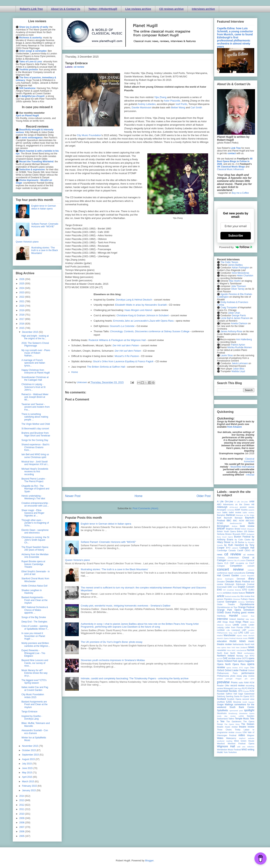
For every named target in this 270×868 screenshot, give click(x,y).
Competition (236, 566)
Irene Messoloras (240, 273)
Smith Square (248, 702)
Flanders (228, 599)
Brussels (236, 534)
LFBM (247, 627)
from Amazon (234, 427)
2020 (22, 306)
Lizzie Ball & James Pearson (235, 318)
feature (242, 593)
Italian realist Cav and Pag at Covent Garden (35, 689)
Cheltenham (233, 558)
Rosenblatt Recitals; (227, 691)
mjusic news (242, 635)
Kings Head (228, 622)
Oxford (220, 670)
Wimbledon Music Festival (229, 750)
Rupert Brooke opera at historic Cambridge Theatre (33, 564)
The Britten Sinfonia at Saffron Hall (106, 367)
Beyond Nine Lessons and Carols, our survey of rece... (35, 663)
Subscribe (236, 236)
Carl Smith (196, 107)
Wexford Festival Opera (241, 744)
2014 (22, 796)
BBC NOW (239, 521)
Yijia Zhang (160, 97)
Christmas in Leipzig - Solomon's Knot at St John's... (34, 387)
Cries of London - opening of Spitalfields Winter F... (35, 627)
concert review (230, 569)
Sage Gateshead (246, 694)
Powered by (236, 247)
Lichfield (221, 630)
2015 (22, 328)
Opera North (224, 664)
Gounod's (122, 326)
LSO (247, 633)
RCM (252, 683)
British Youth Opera (226, 531)
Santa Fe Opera (242, 696)
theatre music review (227, 727)
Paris (235, 673)
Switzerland (222, 719)
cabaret (235, 548)
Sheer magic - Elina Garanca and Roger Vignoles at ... (33, 513)
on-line (232, 658)
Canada (232, 550)
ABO (219, 504)
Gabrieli (221, 602)
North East (223, 653)
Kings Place (242, 622)
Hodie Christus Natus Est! (34, 586)
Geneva (241, 602)
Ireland (233, 619)
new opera (221, 647)
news (251, 647)
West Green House (244, 741)
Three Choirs (224, 730)
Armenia (231, 510)
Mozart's (127, 356)
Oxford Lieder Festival (236, 670)
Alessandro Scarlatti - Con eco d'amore (35, 732)
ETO (245, 590)
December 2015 (30, 332)
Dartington (229, 579)
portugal (229, 679)
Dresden (221, 582)
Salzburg (221, 696)
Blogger (149, 860)
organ (247, 668)
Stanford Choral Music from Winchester (35, 580)
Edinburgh (229, 584)
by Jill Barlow (238, 542)
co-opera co (242, 563)
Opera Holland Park (227, 661)
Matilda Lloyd (238, 371)
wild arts (241, 747)
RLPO (245, 688)
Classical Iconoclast (249, 460)
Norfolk (251, 650)
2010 (22, 814)
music (245, 638)
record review (237, 686)
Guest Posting (232, 613)
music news (237, 641)
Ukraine (238, 732)
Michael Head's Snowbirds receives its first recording (35, 472)
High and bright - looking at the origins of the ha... (35, 337)
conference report (225, 573)
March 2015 (28, 782)
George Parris (239, 315)
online (239, 658)
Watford (242, 738)
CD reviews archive (171, 9)
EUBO (251, 590)
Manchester (230, 635)
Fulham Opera (248, 599)
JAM (219, 622)
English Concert (246, 587)
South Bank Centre (242, 707)
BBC (229, 521)
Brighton (230, 529)
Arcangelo (222, 510)
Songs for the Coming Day (35, 440)
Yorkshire (233, 752)
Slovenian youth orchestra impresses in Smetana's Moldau (113, 660)
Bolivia (235, 526)
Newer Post (73, 496)
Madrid (220, 635)
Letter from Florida (234, 627)
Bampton (221, 515)
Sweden (251, 716)
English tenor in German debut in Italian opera (106, 524)
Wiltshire (251, 747)
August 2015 (29, 759)
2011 (22, 809)
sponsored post (236, 711)
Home (75, 372)
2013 (22, 800)
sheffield (221, 702)
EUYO (220, 593)
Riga (240, 688)
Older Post (204, 496)
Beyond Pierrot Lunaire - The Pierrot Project (34, 480)
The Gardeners (234, 721)
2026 (22, 279)
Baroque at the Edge (245, 515)
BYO (228, 548)
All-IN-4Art (234, 507)
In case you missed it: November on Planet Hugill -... (33, 636)
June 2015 (28, 768)
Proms (234, 683)
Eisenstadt (222, 587)
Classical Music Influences (230, 169)
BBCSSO (250, 521)
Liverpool (236, 630)
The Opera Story (232, 724)
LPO (241, 633)
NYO (252, 656)
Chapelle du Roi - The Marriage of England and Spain (35, 489)
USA (245, 732)
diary (251, 579)
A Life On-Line (225, 502)
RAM (246, 683)
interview (222, 619)
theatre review (247, 727)
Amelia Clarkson (239, 323)
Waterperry (231, 738)
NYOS (220, 658)
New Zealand (241, 647)
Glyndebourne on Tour (227, 607)
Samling (230, 696)
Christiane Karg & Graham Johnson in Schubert (143, 315)
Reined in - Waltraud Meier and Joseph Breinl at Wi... (35, 397)
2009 (22, 818)
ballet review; (248, 512)
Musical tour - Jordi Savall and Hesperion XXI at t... (35, 463)
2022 (22, 297)
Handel (233, 616)
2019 (22, 310)
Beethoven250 (236, 523)
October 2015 (29, 750)
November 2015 (30, 746)
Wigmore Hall (226, 746)
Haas (138, 310)
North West (236, 653)
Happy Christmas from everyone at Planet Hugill (36, 371)
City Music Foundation (89, 135)
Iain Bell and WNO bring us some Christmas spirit (35, 456)
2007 (22, 827)
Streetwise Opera (247, 713)
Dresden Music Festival (238, 582)
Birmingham (223, 526)
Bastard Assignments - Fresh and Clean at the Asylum (34, 600)
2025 (22, 284)
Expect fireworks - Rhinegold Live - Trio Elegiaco (33, 653)
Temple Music (242, 719)
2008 (22, 823)
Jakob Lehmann (240, 363)
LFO (252, 627)
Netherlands (238, 644)
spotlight (249, 710)
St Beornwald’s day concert (35, 429)
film (239, 596)
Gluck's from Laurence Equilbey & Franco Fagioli (123, 361)
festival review (231, 596)
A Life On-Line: (241, 502)
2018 (22, 315)
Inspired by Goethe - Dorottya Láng (32, 717)
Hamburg (221, 616)
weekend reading (225, 741)
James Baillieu (235, 265)
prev (252, 679)
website (251, 738)
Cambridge (222, 550)
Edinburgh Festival (245, 584)
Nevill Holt (249, 644)
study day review (226, 716)
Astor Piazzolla (172, 101)
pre (246, 679)
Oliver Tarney (238, 289)
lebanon (220, 625)
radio (241, 683)
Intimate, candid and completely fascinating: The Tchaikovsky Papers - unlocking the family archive (135, 678)
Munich (251, 635)
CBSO (248, 550)
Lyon (252, 633)
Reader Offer (223, 686)
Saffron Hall (231, 694)
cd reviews (249, 555)
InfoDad (250, 475)
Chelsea (221, 558)
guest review (248, 613)
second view (248, 699)
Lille (228, 630)
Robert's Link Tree (31, 9)
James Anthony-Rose (231, 331)
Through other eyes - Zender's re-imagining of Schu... (35, 523)
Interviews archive (203, 9)
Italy (247, 619)
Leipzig (220, 627)
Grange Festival (246, 607)
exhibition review (230, 593)
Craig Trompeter (229, 308)
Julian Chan (234, 313)
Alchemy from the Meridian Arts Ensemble (35, 556)
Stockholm (222, 713)
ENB (235, 587)
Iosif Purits (181, 104)
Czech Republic (247, 576)
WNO (244, 750)
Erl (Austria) (229, 590)
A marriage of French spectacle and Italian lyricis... (33, 363)
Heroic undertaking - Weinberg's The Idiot (33, 497)
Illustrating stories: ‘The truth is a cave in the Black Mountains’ (114, 569)
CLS (226, 563)
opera (251, 658)
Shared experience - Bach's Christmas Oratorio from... (35, 447)
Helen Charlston (245, 276)
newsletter (222, 650)
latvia (252, 622)
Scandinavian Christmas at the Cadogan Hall (35, 379)
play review (249, 676)
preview (223, 682)
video (242, 735)
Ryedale (221, 694)
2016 (22, 324)
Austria (244, 510)
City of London (240, 560)
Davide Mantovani (141, 107)
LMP (244, 630)
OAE (225, 658)
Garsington (231, 602)
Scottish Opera (234, 699)
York (226, 752)
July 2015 (27, 764)
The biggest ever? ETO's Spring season (34, 682)
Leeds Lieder (248, 625)
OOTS (245, 658)
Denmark (241, 579)
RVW (252, 691)
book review (247, 526)
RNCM (251, 688)
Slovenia (237, 702)
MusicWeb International (242, 467)
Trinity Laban (242, 730)
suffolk (241, 716)
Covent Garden (231, 575)
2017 (22, 319)
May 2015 (27, 773)
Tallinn (231, 719)
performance (248, 673)
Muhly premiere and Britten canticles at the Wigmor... (36, 644)
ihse (253, 616)
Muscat (239, 638)
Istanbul (241, 619)
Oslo (252, 667)
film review (245, 596)
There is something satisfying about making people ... (35, 417)
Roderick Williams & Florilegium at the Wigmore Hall (117, 340)
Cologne (221, 566)
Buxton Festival (242, 537)
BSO (244, 534)
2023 (22, 293)
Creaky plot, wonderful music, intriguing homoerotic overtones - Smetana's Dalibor (126, 606)
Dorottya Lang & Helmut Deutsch (134, 300)
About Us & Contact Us (66, 9)
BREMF (221, 529)
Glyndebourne (247, 604)
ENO (219, 590)
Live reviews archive (138, 9)
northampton (249, 653)
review (220, 688)
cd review (79, 67)
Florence (236, 599)
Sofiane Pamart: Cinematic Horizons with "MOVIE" (108, 542)
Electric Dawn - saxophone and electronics (35, 531)
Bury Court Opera (225, 537)
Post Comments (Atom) (145, 508)
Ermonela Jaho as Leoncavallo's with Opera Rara (143, 321)
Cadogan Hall (247, 548)
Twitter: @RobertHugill (103, 9)
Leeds (236, 625)
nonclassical (241, 650)
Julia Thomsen (238, 286)
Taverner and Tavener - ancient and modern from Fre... (36, 407)
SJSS (229, 702)
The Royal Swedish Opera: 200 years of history (35, 549)
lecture (228, 625)
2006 (22, 832)
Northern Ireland (226, 656)
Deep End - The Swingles (34, 622)
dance (219, 579)
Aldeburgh (222, 507)
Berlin (251, 523)
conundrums (240, 573)
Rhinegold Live (230, 688)
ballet (225, 512)
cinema (230, 560)
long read (233, 633)
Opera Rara (239, 664)
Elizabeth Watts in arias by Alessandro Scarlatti (141, 305)
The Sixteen (248, 724)
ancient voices (247, 507)
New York (231, 647)
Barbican (231, 515)
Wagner (251, 735)
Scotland (221, 699)
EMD (230, 587)
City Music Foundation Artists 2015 (33, 696)
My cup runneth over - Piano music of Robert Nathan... (36, 353)
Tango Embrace (29, 712)
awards (251, 510)
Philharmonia (223, 676)
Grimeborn (249, 610)
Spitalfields (223, 710)
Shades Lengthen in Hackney (32, 592)
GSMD (220, 613)
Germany (250, 602)
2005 (22, 836)
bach (219, 512)
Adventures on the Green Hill (239, 504)
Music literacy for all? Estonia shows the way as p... (34, 673)
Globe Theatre (226, 604)
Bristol (238, 529)
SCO (252, 696)
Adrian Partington (240, 268)
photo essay (236, 676)
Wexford (221, 744)
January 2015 (29, 790)
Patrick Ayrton (238, 345)
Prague (239, 679)
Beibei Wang (178, 107)
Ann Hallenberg (244, 339)
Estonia (238, 590)
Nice (229, 650)
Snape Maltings (225, 705)
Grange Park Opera (229, 610)
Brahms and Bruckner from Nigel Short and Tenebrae (36, 434)
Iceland (244, 616)
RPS (240, 691)
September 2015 (31, 755)
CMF (232, 563)
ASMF (238, 510)
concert (251, 566)
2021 (22, 301)
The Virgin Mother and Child (36, 424)
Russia (246, 691)
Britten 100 (242, 531)
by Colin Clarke (242, 540)
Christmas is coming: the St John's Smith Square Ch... (35, 540)
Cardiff (240, 550)
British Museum (248, 529)
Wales (220, 738)
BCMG (220, 523)
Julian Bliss (239, 369)
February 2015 (30, 786)
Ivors (252, 619)
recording (250, 686)
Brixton (229, 534)
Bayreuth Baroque (233, 518)
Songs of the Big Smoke (34, 617)
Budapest (250, 534)
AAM (252, 502)
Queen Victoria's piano (77, 560)
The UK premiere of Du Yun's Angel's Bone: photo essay (112, 642)
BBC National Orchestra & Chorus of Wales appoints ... (35, 610)
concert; (251, 570)
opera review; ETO (235, 668)
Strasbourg (233, 713)
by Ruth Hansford (234, 545)
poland (220, 679)
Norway (240, 656)
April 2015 (27, 777)
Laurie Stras (226, 355)
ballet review (235, 512)
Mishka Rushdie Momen (240, 347)
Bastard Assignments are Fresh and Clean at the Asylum (34, 704)
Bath (219, 518)
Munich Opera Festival (226, 638)
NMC (234, 650)
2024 (22, 288)
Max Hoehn (235, 281)
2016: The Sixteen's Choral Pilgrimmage (35, 344)
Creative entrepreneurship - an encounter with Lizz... (35, 504)
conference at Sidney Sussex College (150, 331)
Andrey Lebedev (147, 104)
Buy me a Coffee (240, 193)
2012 (22, 805)
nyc (247, 656)
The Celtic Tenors (229, 262)
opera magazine (246, 661)
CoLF (252, 563)
